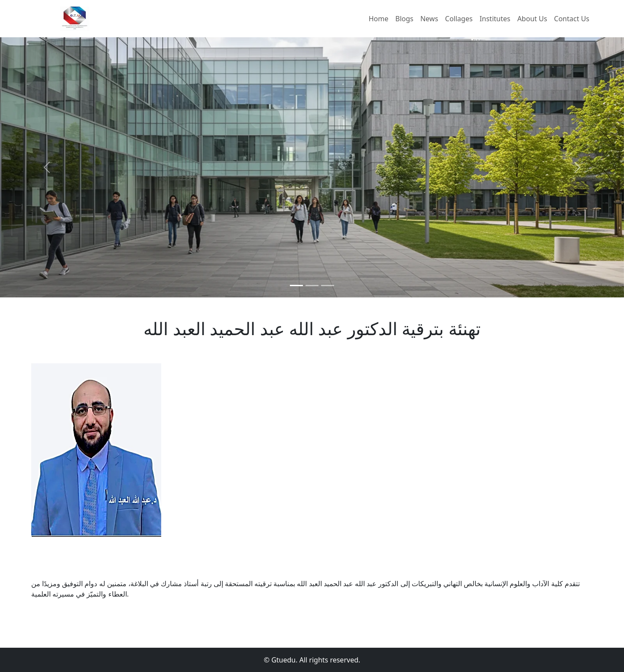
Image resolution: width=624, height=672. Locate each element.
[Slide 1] (296, 285)
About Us (532, 19)
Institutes (495, 19)
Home (379, 19)
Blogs (404, 19)
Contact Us (572, 19)
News (429, 19)
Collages (459, 19)
